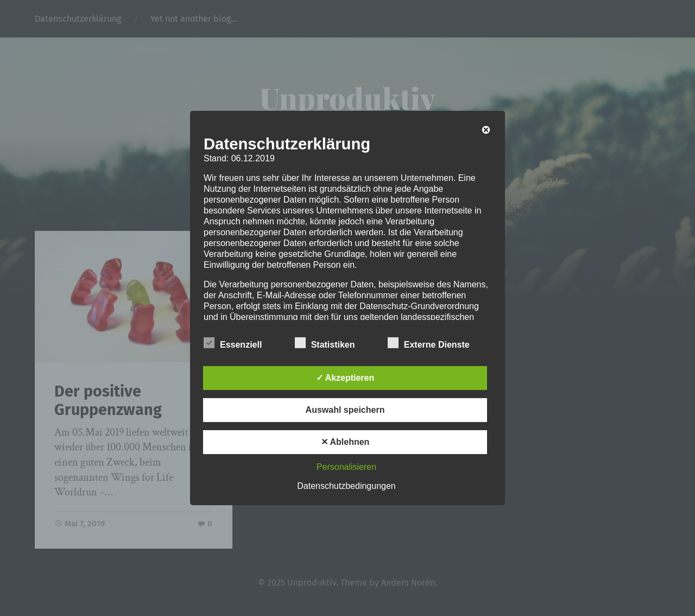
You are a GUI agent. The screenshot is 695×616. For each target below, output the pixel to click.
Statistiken (325, 343)
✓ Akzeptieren (345, 378)
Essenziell (233, 343)
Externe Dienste (429, 343)
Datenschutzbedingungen (346, 486)
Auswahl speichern (345, 410)
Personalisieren (346, 467)
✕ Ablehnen (345, 442)
